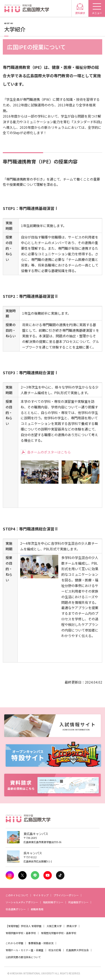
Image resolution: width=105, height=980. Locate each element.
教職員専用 (37, 909)
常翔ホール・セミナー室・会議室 (25, 950)
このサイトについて (17, 895)
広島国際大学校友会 (77, 950)
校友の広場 (55, 950)
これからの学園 (14, 943)
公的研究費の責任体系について (23, 957)
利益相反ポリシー (78, 902)
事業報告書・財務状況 (41, 943)
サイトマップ (41, 895)
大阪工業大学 (54, 926)
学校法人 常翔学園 (31, 926)
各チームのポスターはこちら (49, 452)
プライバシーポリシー (66, 895)
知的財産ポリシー (53, 902)
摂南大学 (72, 926)
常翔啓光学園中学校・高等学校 (59, 933)
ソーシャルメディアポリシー (22, 902)
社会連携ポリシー (16, 909)
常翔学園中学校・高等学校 (21, 933)
